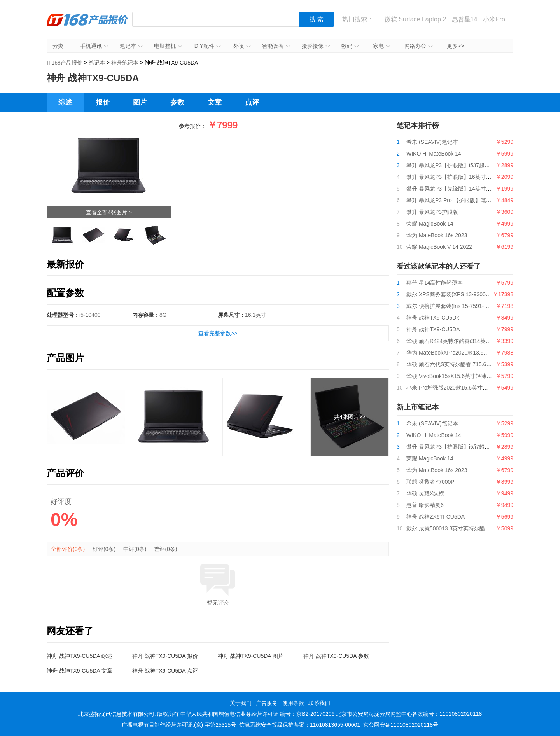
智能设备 (276, 46)
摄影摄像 (316, 46)
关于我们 (241, 703)
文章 (215, 102)
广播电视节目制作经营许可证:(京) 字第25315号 (179, 725)
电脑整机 (168, 46)
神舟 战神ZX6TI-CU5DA (436, 517)
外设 (242, 46)
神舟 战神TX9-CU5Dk (433, 318)
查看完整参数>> (218, 333)
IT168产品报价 (87, 25)
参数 (177, 102)
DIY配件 (208, 46)
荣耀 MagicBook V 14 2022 (439, 247)
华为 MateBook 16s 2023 (437, 235)
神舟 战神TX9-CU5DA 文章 (80, 671)
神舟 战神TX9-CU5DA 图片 (251, 656)
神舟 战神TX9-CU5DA (433, 329)
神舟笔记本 (125, 63)
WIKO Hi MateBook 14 (434, 154)
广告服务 (267, 703)
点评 (252, 102)
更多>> (455, 46)
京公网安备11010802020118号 (401, 725)
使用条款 (293, 703)
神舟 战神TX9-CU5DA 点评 (165, 671)
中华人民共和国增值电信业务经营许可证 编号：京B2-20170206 (257, 714)
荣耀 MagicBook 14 (430, 224)
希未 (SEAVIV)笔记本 (432, 142)
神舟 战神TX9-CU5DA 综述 (80, 656)
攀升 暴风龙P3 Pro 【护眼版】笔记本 (452, 200)
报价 (103, 102)
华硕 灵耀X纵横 (425, 493)
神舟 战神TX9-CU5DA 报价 (165, 656)
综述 (65, 102)
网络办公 (419, 46)
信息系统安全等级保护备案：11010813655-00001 (300, 725)
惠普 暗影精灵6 (425, 505)
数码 (350, 46)
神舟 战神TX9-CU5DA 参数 (336, 656)
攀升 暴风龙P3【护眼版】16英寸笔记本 (454, 177)
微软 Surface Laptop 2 (415, 19)
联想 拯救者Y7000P (430, 482)
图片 (140, 102)
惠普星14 (465, 19)
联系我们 (319, 703)
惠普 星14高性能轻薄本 (435, 283)
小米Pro (494, 19)
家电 (382, 46)
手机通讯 (94, 46)
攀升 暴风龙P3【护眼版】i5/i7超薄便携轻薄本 (462, 165)
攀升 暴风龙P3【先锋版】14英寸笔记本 (454, 189)
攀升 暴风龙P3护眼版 (432, 212)
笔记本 (131, 46)
